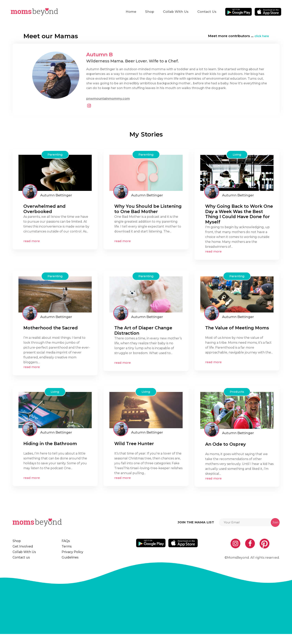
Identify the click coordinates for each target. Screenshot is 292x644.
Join (275, 522)
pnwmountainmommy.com (108, 99)
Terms (68, 549)
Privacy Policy (74, 557)
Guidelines (72, 565)
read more (32, 241)
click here (261, 36)
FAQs (67, 541)
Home (131, 12)
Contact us (207, 12)
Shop (150, 12)
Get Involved (23, 549)
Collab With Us (176, 12)
